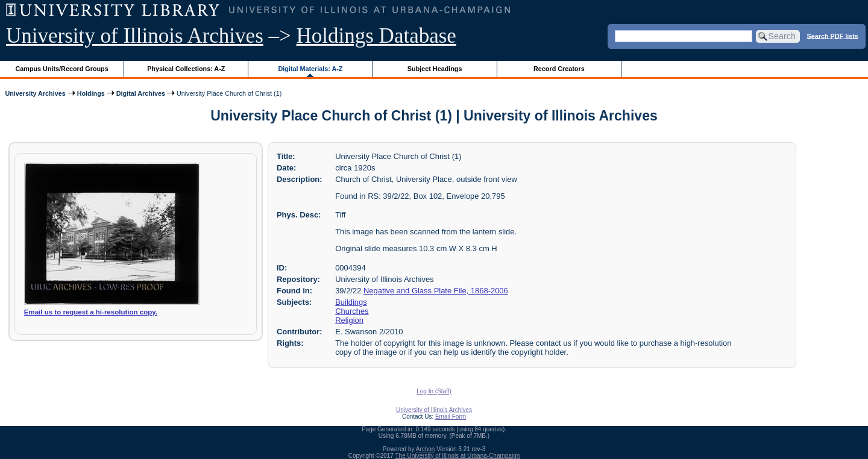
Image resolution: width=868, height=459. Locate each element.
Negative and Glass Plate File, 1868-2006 (436, 291)
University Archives (35, 93)
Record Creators (559, 69)
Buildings (351, 302)
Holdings (91, 93)
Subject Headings (435, 69)
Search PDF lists (833, 36)
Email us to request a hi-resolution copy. (91, 312)
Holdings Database (376, 36)
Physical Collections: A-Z (186, 69)
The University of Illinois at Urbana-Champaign (458, 456)
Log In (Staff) (434, 391)
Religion (349, 320)
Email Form (451, 417)
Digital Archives (141, 93)
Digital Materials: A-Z (310, 69)
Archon (426, 449)
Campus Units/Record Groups (62, 69)
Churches (352, 311)
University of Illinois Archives (135, 36)
